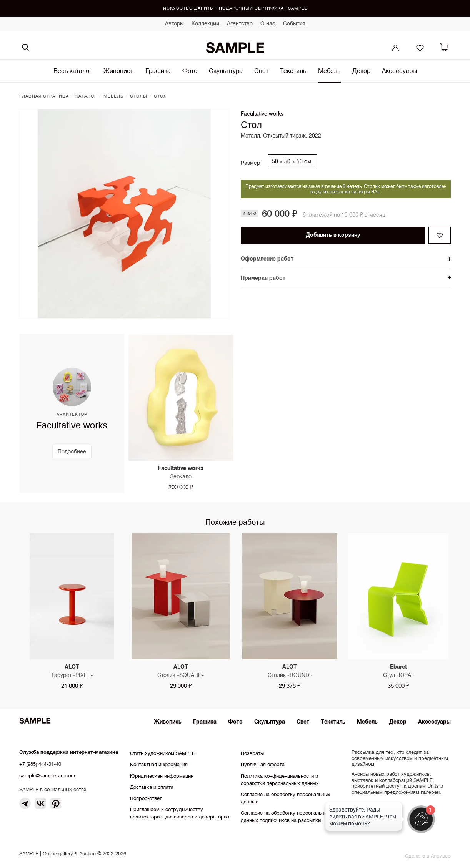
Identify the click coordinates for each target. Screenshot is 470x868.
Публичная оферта (263, 764)
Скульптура (226, 71)
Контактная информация (159, 764)
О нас (268, 23)
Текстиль (293, 71)
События (294, 23)
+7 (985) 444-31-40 (40, 764)
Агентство (240, 23)
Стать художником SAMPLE (162, 753)
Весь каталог (73, 71)
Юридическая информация (162, 776)
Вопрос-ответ (146, 798)
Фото (190, 71)
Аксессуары (399, 71)
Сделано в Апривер (428, 856)
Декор (361, 71)
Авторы (174, 23)
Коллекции (205, 23)
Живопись (119, 71)
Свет (261, 71)
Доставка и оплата (152, 787)
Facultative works (262, 114)
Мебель (329, 71)
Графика (158, 71)
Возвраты (252, 753)
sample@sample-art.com (47, 776)
